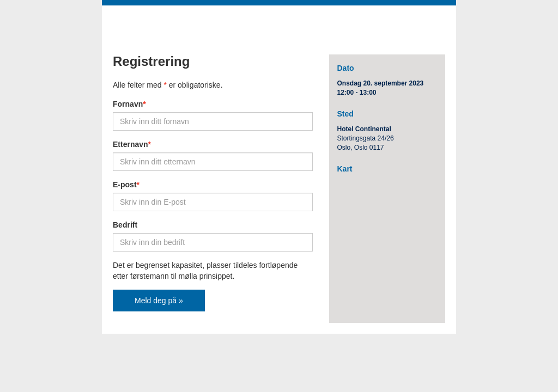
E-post (126, 185)
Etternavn (132, 144)
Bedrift (125, 225)
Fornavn (129, 104)
